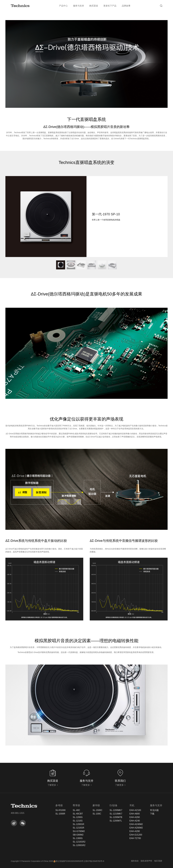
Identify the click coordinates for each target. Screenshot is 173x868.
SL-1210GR (78, 828)
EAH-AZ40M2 (136, 824)
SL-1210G (78, 821)
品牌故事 (126, 6)
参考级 (59, 805)
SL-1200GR (78, 824)
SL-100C (97, 814)
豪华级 (96, 805)
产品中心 (63, 6)
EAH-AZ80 (135, 831)
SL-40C (76, 810)
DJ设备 (114, 805)
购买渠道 (94, 6)
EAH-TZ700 (135, 838)
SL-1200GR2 (79, 845)
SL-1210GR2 (79, 842)
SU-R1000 (60, 810)
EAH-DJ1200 (136, 835)
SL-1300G (78, 838)
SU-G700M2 (79, 831)
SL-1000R (60, 814)
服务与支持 (79, 6)
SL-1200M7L (116, 821)
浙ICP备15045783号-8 (95, 861)
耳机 (132, 805)
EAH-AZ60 (135, 817)
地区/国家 (158, 861)
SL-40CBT (78, 814)
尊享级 (76, 805)
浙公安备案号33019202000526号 (68, 861)
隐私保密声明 (146, 861)
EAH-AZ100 (135, 810)
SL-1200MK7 (116, 810)
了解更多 (53, 785)
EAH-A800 (135, 814)
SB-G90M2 (78, 835)
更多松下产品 (110, 6)
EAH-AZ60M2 (136, 828)
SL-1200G (78, 817)
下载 (152, 814)
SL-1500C (97, 810)
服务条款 (135, 861)
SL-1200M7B (116, 817)
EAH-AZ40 (135, 821)
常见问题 (154, 810)
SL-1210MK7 (116, 814)
